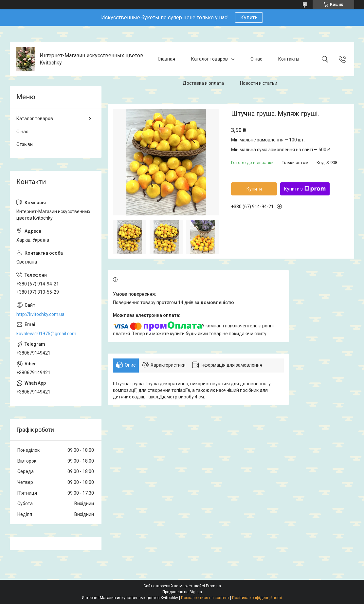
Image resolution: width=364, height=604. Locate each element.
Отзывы (25, 144)
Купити (254, 189)
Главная (166, 59)
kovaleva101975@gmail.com (46, 334)
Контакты (289, 59)
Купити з (305, 189)
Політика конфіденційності (257, 598)
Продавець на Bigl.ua (182, 592)
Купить (249, 18)
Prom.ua (213, 586)
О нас (256, 59)
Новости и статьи (259, 83)
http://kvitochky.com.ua (40, 314)
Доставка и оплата (203, 83)
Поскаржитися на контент (205, 598)
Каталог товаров (209, 59)
